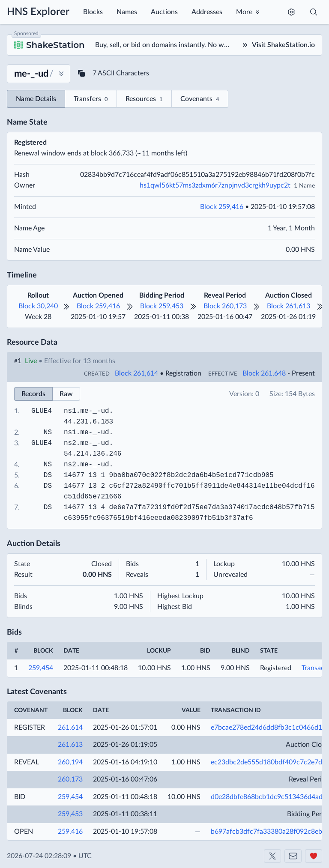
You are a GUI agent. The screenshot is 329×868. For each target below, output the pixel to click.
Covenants (200, 100)
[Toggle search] (314, 12)
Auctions (164, 12)
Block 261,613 (289, 306)
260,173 (70, 779)
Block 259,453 (162, 306)
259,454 (41, 668)
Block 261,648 (264, 373)
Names (127, 12)
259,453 (70, 814)
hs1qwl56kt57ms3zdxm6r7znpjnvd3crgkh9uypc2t (215, 185)
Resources (144, 100)
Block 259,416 (222, 207)
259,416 (70, 832)
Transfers (91, 100)
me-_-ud (94, 411)
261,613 (70, 745)
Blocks (93, 12)
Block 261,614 (136, 373)
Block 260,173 (225, 306)
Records (33, 394)
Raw (66, 394)
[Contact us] (293, 856)
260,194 (70, 762)
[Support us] (314, 856)
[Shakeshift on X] (272, 856)
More (244, 12)
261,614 (70, 728)
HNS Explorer (38, 12)
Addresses (207, 12)
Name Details (36, 99)
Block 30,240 (38, 306)
